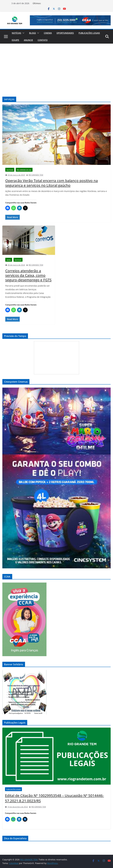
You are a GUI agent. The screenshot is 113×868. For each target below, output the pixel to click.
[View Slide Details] (70, 20)
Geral (9, 260)
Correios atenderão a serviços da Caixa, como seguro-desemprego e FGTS (28, 275)
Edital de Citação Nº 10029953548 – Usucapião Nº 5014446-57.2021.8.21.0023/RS (54, 798)
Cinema (48, 33)
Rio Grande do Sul (24, 170)
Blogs (33, 33)
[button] (23, 33)
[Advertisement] (56, 66)
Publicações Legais (89, 33)
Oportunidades (65, 33)
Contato (43, 40)
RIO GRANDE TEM (36, 175)
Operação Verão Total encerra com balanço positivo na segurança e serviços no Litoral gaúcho (52, 183)
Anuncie (28, 40)
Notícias (16, 33)
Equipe (15, 40)
